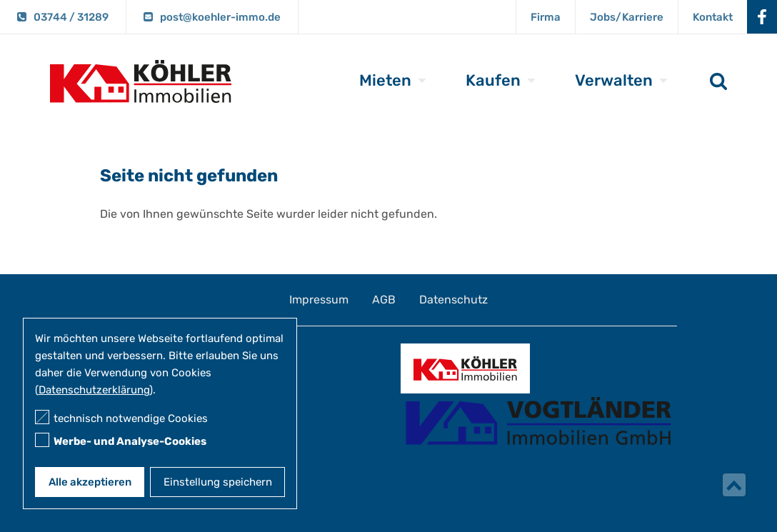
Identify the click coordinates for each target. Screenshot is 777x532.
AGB (384, 300)
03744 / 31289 (71, 17)
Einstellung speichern (218, 482)
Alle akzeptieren (90, 482)
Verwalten (614, 80)
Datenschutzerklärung (94, 390)
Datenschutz (453, 300)
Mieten (385, 80)
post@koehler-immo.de (220, 17)
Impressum (319, 300)
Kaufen (493, 80)
